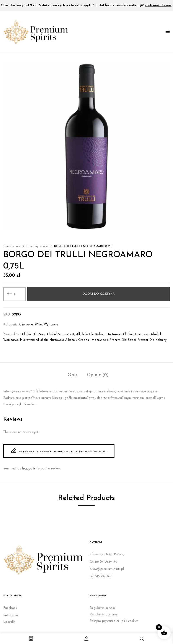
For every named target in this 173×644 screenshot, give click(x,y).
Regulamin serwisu (103, 608)
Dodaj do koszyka (99, 294)
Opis (72, 375)
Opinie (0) (98, 375)
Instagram (11, 616)
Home (7, 246)
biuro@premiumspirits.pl (107, 569)
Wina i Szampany (27, 246)
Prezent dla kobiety (152, 340)
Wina (46, 246)
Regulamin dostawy (104, 615)
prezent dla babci (123, 340)
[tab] (72, 376)
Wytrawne (51, 325)
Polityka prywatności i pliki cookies (114, 621)
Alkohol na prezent (60, 334)
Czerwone (26, 325)
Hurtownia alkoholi (120, 334)
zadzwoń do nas (158, 5)
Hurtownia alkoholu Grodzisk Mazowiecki (79, 340)
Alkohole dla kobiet (90, 334)
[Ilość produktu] (15, 294)
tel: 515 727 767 (101, 577)
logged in (29, 469)
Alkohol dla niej (33, 334)
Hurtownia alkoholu (34, 340)
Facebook (10, 608)
